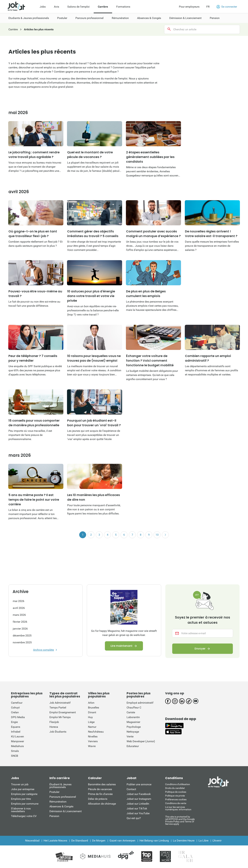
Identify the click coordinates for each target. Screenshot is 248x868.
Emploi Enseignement (63, 712)
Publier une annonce (139, 784)
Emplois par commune (25, 804)
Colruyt (15, 708)
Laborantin (133, 717)
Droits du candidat (175, 788)
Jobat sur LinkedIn (138, 804)
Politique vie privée (175, 796)
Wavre (92, 746)
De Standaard (80, 841)
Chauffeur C (134, 708)
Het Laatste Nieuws (55, 841)
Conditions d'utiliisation (178, 784)
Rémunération (58, 802)
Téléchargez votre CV (24, 816)
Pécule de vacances (100, 789)
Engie (14, 722)
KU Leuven (17, 736)
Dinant (92, 712)
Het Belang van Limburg (154, 841)
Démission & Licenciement (66, 811)
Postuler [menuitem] (62, 18)
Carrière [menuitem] (103, 7)
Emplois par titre (21, 799)
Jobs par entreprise (23, 789)
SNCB (15, 756)
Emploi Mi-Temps (60, 717)
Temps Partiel (58, 708)
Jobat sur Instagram (139, 799)
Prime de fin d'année (100, 794)
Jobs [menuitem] (43, 7)
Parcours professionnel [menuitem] (89, 18)
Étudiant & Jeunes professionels (60, 786)
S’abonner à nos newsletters (21, 810)
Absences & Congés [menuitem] (149, 18)
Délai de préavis (98, 799)
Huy (90, 717)
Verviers (93, 741)
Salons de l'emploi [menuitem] (78, 7)
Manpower (17, 741)
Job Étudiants (58, 732)
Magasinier (133, 722)
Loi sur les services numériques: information (178, 808)
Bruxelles (94, 708)
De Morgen (99, 841)
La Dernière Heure (184, 841)
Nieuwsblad (32, 841)
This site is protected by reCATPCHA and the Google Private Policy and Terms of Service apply (180, 820)
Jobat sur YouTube (138, 813)
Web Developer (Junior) (141, 741)
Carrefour (17, 703)
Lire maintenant (122, 646)
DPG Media (18, 717)
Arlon (91, 703)
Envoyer (200, 649)
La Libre (203, 841)
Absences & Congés (61, 806)
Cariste (131, 712)
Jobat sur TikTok (137, 808)
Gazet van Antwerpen (122, 841)
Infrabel (16, 732)
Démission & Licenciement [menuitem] (185, 18)
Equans (16, 727)
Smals (15, 751)
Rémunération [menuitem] (120, 18)
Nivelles (93, 736)
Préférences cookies (176, 799)
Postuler (54, 792)
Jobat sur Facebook (139, 794)
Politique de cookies (176, 792)
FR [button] (208, 7)
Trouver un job (20, 784)
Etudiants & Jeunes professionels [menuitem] (29, 18)
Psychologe (134, 727)
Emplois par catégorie (24, 794)
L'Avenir (217, 841)
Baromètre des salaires (102, 784)
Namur (92, 727)
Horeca (54, 727)
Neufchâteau (96, 732)
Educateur (133, 746)
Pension (54, 816)
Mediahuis (17, 746)
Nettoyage (133, 732)
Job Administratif (60, 703)
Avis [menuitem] (56, 7)
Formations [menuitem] (123, 7)
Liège (91, 722)
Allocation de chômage (102, 804)
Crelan (15, 712)
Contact (131, 789)
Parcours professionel (63, 797)
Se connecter (227, 7)
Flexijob (54, 722)
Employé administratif (140, 703)
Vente (130, 736)
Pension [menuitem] (215, 18)
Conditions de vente (176, 803)
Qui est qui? (134, 818)
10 (157, 535)
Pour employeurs (189, 7)
